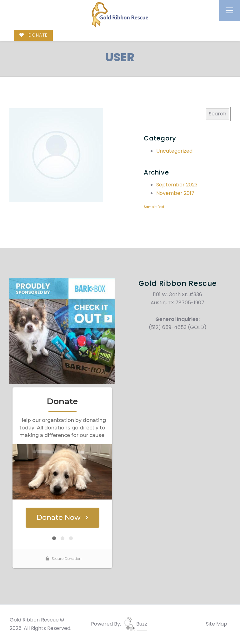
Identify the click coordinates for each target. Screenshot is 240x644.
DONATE (33, 35)
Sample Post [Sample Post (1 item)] (154, 207)
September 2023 (177, 185)
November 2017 (175, 193)
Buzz (135, 624)
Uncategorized (174, 151)
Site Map (217, 624)
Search (217, 114)
